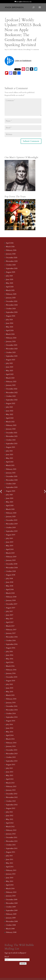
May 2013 (10, 775)
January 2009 (11, 918)
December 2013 (12, 750)
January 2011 (11, 874)
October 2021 (11, 440)
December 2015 (12, 677)
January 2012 (11, 834)
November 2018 (12, 568)
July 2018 (9, 579)
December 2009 (12, 900)
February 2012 (11, 830)
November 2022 (12, 393)
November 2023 (12, 349)
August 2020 (11, 491)
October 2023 (11, 352)
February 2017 (11, 630)
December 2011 (12, 837)
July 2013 (9, 768)
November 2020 (12, 480)
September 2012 (12, 805)
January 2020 (11, 517)
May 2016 (10, 659)
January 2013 (11, 790)
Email (7, 957)
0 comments (35, 49)
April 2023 (10, 374)
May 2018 (10, 586)
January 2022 (11, 429)
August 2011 (11, 852)
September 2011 (12, 848)
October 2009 (11, 907)
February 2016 (11, 670)
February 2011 (11, 870)
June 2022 (10, 411)
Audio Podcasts (18, 49)
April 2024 (10, 330)
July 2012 (9, 812)
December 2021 (12, 433)
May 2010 (10, 881)
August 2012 (11, 808)
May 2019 (10, 546)
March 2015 (10, 695)
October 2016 (11, 641)
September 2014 (12, 717)
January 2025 (11, 298)
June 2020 (10, 498)
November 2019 (12, 524)
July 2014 (9, 724)
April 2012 (10, 823)
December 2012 (12, 794)
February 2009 (11, 914)
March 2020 (10, 509)
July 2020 (9, 495)
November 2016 (12, 637)
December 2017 (12, 604)
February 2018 (11, 597)
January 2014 (11, 746)
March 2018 (10, 593)
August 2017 (11, 608)
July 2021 (9, 451)
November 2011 (12, 841)
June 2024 (10, 323)
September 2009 (12, 910)
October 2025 (11, 265)
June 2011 (10, 859)
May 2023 (10, 371)
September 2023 (12, 356)
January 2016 (11, 673)
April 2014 (10, 735)
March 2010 (10, 889)
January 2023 (11, 385)
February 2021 (11, 469)
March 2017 (10, 626)
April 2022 (10, 418)
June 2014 (10, 728)
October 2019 (11, 528)
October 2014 (11, 713)
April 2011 (10, 867)
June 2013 (10, 772)
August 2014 (11, 721)
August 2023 (11, 360)
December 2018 (12, 564)
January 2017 (11, 633)
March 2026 (10, 247)
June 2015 (10, 688)
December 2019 (12, 520)
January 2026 (11, 254)
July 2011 (9, 856)
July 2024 (9, 320)
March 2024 (10, 334)
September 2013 (12, 761)
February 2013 (11, 786)
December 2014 (12, 706)
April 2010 (10, 885)
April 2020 (10, 506)
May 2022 (10, 414)
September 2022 (12, 400)
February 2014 (11, 743)
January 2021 (11, 473)
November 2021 (12, 436)
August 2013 (11, 765)
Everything (27, 49)
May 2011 (10, 863)
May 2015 (10, 692)
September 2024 (12, 312)
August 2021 (11, 447)
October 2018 (11, 571)
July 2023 (9, 363)
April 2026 (10, 243)
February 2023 (11, 382)
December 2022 (12, 389)
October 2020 (11, 484)
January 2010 (11, 896)
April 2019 (10, 549)
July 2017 (9, 611)
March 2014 (10, 739)
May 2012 (10, 819)
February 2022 (11, 425)
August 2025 (11, 272)
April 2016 (10, 662)
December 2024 (12, 301)
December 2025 (12, 258)
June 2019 (10, 542)
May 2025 (10, 283)
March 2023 (10, 378)
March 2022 (10, 422)
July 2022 (9, 407)
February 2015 (11, 699)
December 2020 (12, 476)
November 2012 (12, 797)
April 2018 (10, 590)
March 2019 (10, 553)
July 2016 (9, 652)
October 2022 (11, 396)
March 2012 (10, 827)
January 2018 (11, 600)
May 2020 (10, 502)
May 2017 (10, 619)
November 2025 (12, 261)
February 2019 (11, 557)
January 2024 (11, 341)
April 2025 (10, 287)
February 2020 (11, 513)
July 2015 (9, 684)
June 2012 (10, 816)
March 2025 (10, 290)
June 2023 (10, 367)
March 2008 (10, 929)
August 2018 (11, 575)
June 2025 (10, 279)
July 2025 (9, 276)
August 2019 (11, 535)
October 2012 (11, 801)
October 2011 (11, 845)
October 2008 (11, 925)
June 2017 (10, 615)
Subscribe (23, 964)
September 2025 (12, 268)
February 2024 (11, 338)
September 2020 (12, 487)
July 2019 (9, 538)
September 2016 (12, 644)
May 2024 (10, 327)
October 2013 (11, 757)
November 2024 (12, 305)
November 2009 (12, 903)
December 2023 (12, 345)
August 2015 (11, 681)
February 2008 (11, 932)
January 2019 (11, 560)
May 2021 (10, 458)
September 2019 (12, 531)
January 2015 (11, 703)
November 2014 (12, 710)
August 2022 (11, 403)
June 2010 (10, 878)
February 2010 (11, 892)
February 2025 (11, 294)
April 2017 (10, 622)
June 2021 (10, 455)
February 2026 (11, 250)
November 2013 (12, 754)
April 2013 (10, 779)
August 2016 (11, 648)
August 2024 (11, 316)
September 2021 (12, 444)
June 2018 (10, 582)
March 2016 (10, 666)
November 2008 (12, 921)
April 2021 (10, 462)
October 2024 (11, 309)
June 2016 (10, 655)
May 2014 (10, 732)
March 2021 (10, 465)
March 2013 (10, 783)
